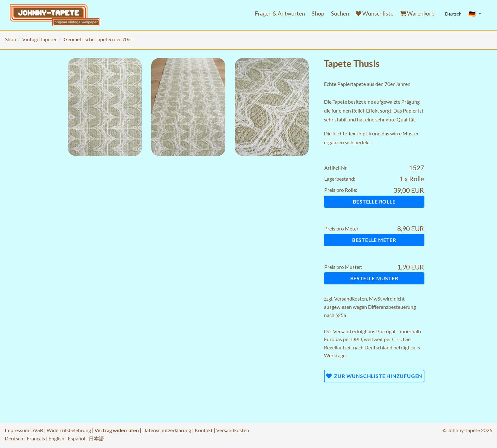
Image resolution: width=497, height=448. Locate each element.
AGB (38, 430)
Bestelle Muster (374, 278)
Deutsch (14, 438)
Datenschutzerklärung (167, 430)
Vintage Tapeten (40, 39)
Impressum (17, 430)
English (56, 438)
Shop (318, 13)
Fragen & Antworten (280, 13)
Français (36, 438)
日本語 (96, 438)
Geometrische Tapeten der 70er (98, 39)
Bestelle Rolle (374, 201)
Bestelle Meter (374, 240)
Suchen (340, 13)
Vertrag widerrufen (117, 430)
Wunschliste (374, 13)
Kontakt (204, 430)
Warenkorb (417, 13)
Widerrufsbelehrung (69, 430)
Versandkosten (351, 299)
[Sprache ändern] (475, 14)
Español (77, 438)
